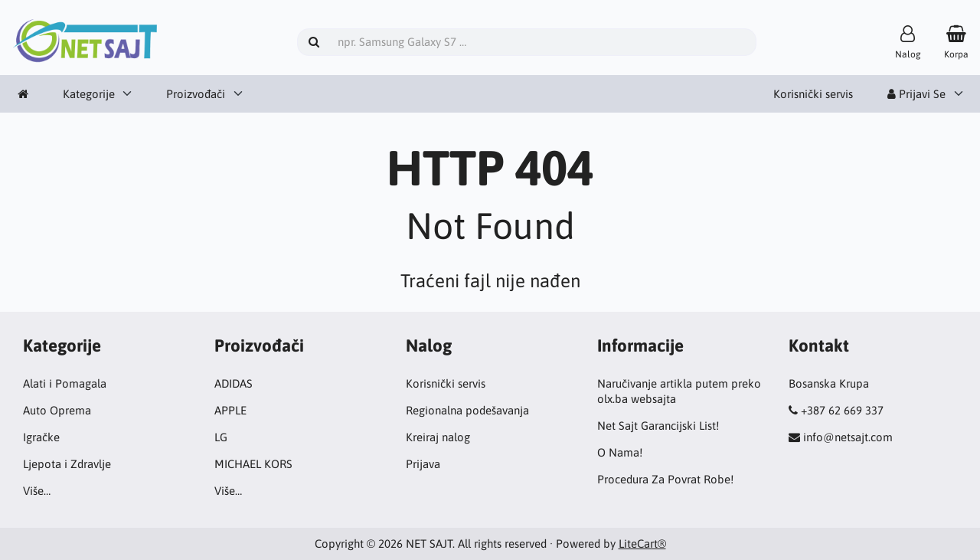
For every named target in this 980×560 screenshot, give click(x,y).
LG (221, 437)
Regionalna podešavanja (467, 410)
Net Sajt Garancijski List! (658, 426)
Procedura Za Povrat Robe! (665, 479)
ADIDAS (234, 383)
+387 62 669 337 (842, 410)
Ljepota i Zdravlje (67, 464)
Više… (37, 491)
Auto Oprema (57, 410)
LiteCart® (642, 544)
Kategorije (89, 94)
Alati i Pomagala (65, 383)
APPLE (230, 410)
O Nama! (620, 452)
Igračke (41, 437)
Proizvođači (196, 94)
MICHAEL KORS (253, 464)
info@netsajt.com (848, 437)
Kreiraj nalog (438, 437)
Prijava (423, 464)
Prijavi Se (916, 94)
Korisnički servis (813, 94)
